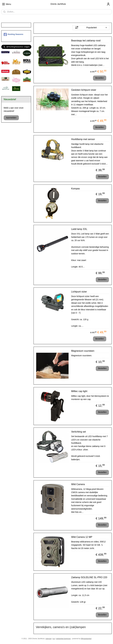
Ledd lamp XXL (79, 229)
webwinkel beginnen (63, 639)
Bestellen (100, 78)
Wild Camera (78, 484)
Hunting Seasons (13, 34)
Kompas (76, 189)
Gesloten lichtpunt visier (84, 90)
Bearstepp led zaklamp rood (86, 41)
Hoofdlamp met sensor (83, 139)
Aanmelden (11, 118)
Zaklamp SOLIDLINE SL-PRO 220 (89, 577)
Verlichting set (79, 432)
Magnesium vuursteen (83, 351)
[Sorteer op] (91, 28)
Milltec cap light (79, 391)
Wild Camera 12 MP (82, 537)
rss (54, 639)
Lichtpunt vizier (79, 292)
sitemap (48, 639)
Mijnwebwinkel (86, 639)
